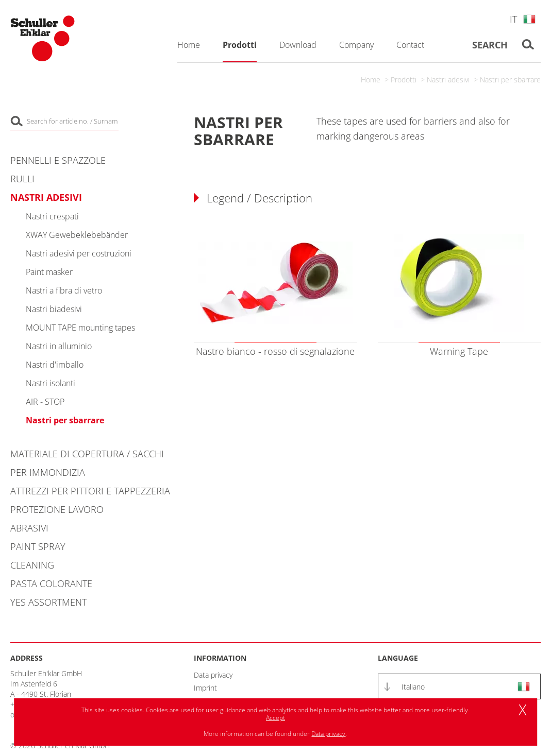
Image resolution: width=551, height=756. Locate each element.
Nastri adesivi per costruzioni (79, 253)
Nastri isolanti (51, 383)
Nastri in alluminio (59, 346)
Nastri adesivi (448, 80)
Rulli (22, 179)
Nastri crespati (52, 216)
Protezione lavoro (57, 509)
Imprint (205, 688)
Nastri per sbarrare (510, 80)
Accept (275, 718)
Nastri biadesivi (54, 309)
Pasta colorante (51, 583)
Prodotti (404, 80)
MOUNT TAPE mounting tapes (80, 328)
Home (371, 80)
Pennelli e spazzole (58, 160)
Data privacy (213, 675)
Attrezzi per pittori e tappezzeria (90, 491)
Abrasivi (29, 528)
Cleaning (32, 565)
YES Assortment (48, 602)
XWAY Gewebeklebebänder (77, 235)
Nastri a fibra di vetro (64, 290)
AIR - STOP (45, 402)
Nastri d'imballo (55, 365)
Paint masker (49, 272)
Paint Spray (38, 546)
